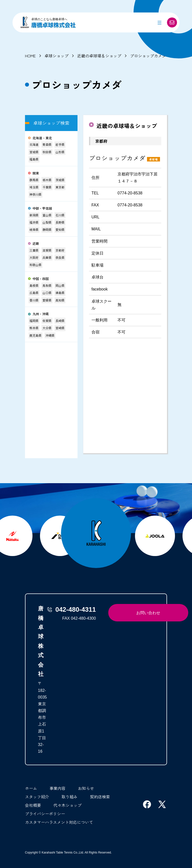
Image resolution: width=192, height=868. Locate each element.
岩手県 (60, 144)
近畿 (36, 244)
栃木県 (47, 180)
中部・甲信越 (42, 209)
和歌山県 (35, 265)
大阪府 (34, 257)
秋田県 (47, 152)
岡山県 (60, 285)
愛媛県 (47, 300)
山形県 (60, 152)
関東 (36, 173)
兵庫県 (47, 257)
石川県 (60, 215)
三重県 (34, 250)
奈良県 (60, 257)
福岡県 (34, 321)
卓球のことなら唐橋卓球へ (49, 19)
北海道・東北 (42, 138)
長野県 (60, 222)
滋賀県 (47, 250)
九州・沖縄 (41, 314)
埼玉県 (34, 187)
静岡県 (47, 229)
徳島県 (60, 293)
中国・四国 (41, 279)
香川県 (34, 300)
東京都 (60, 187)
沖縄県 (50, 335)
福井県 (34, 222)
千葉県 (47, 187)
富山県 (47, 215)
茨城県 (60, 180)
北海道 (34, 144)
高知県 (60, 300)
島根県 (34, 285)
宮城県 (34, 152)
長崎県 (60, 321)
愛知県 (60, 229)
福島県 (34, 159)
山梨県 (47, 222)
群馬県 (34, 180)
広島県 (34, 293)
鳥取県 (47, 285)
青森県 (47, 144)
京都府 (60, 250)
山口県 (47, 293)
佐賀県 (47, 321)
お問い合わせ (148, 613)
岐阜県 (34, 229)
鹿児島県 (35, 335)
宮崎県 (60, 328)
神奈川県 (35, 194)
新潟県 (34, 215)
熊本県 (34, 328)
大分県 (47, 328)
